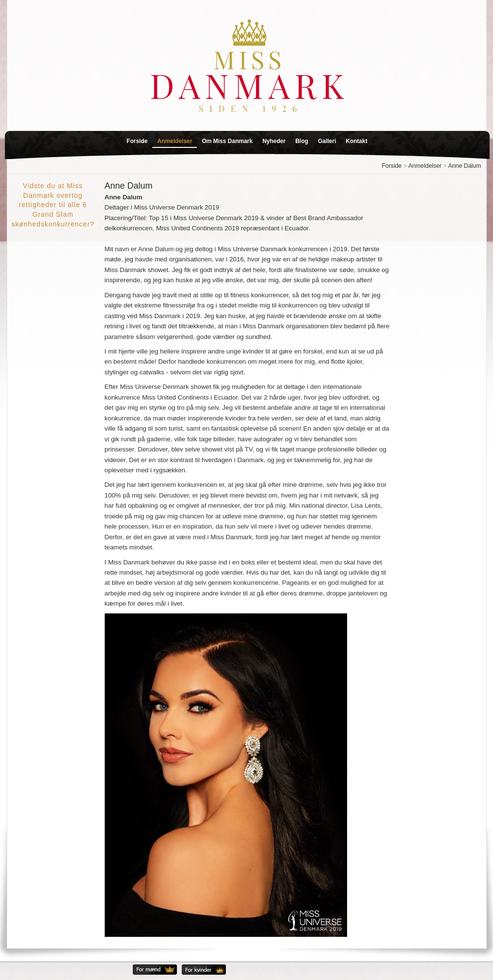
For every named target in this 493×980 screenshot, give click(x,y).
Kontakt (357, 141)
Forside (137, 141)
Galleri (327, 141)
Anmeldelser (175, 141)
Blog (302, 141)
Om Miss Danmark (227, 141)
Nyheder (274, 141)
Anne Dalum (464, 166)
